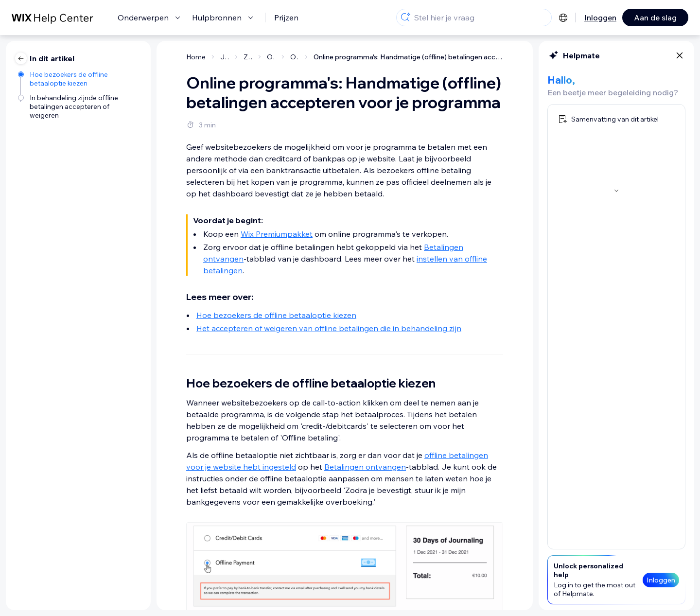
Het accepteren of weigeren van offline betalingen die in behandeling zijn (329, 328)
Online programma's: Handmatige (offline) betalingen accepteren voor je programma (408, 57)
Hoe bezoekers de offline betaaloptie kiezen (276, 315)
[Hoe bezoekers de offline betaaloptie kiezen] (79, 79)
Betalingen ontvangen (365, 467)
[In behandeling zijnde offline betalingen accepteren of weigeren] (79, 106)
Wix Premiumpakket (277, 234)
